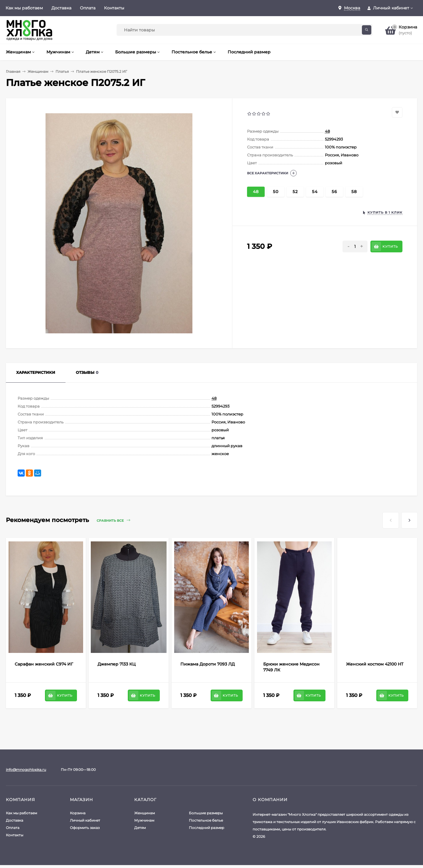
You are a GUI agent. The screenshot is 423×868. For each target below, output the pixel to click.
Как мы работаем (24, 8)
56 (334, 192)
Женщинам (38, 71)
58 (354, 192)
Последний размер (207, 828)
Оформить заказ (85, 828)
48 (327, 131)
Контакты (114, 8)
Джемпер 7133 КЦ (117, 664)
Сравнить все (113, 520)
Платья (62, 71)
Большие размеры (206, 813)
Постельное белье (206, 820)
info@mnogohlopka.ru (26, 770)
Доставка (61, 8)
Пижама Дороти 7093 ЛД (208, 664)
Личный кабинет (85, 820)
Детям (140, 828)
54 (315, 192)
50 (276, 192)
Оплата (88, 8)
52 (295, 192)
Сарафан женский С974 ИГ (44, 664)
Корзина (78, 813)
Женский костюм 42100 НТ (375, 664)
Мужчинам (144, 820)
